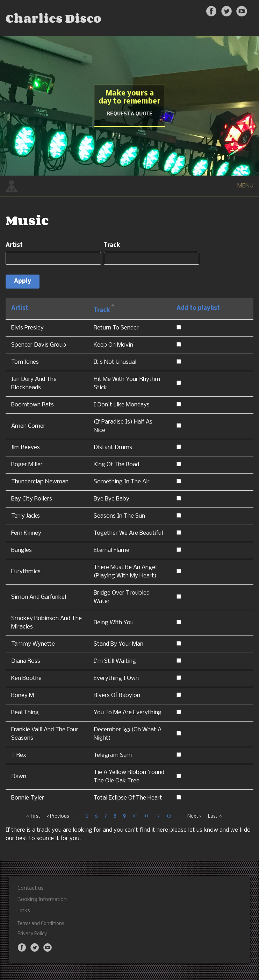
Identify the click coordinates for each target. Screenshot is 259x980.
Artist (14, 245)
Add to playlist (198, 308)
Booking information (42, 900)
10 (135, 816)
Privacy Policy (32, 934)
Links (24, 911)
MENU (245, 186)
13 (169, 816)
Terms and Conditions (41, 924)
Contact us (31, 888)
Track (112, 245)
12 (157, 816)
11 (146, 816)
